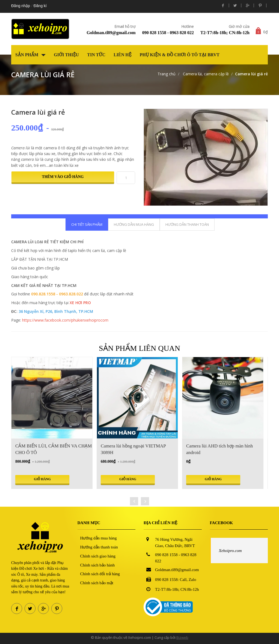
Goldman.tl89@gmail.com (111, 33)
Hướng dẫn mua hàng (99, 538)
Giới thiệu (66, 55)
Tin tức (96, 55)
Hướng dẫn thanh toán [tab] (187, 224)
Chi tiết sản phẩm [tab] (87, 224)
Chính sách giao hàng (98, 556)
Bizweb (182, 637)
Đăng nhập (21, 6)
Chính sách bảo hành (98, 565)
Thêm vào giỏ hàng (63, 177)
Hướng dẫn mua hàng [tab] (134, 224)
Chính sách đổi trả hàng (100, 574)
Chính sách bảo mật (97, 583)
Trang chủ (167, 74)
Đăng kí (40, 6)
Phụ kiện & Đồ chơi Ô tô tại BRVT (180, 55)
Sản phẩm (30, 55)
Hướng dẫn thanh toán (99, 547)
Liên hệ (123, 55)
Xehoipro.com (230, 551)
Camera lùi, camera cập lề (205, 74)
